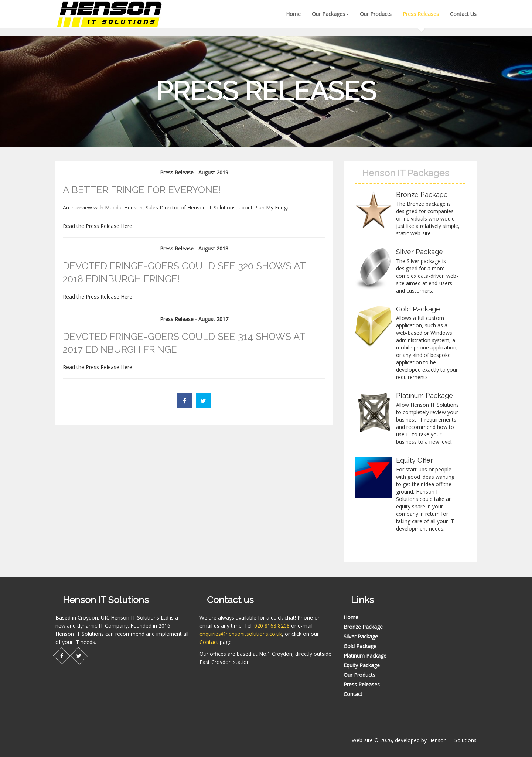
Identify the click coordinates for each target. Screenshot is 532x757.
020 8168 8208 (272, 626)
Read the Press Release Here (98, 226)
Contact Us (463, 14)
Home (293, 14)
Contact (209, 642)
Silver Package (420, 252)
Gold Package (418, 309)
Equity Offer (415, 460)
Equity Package (362, 665)
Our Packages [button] (330, 14)
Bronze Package (422, 195)
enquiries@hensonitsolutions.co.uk (241, 634)
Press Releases (421, 14)
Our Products (376, 14)
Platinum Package (424, 395)
